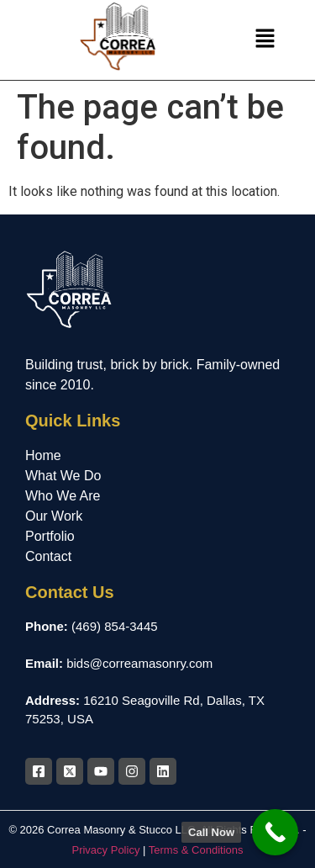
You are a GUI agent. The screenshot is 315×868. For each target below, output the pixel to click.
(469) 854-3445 (115, 626)
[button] (265, 40)
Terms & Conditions (196, 850)
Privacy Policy (105, 850)
